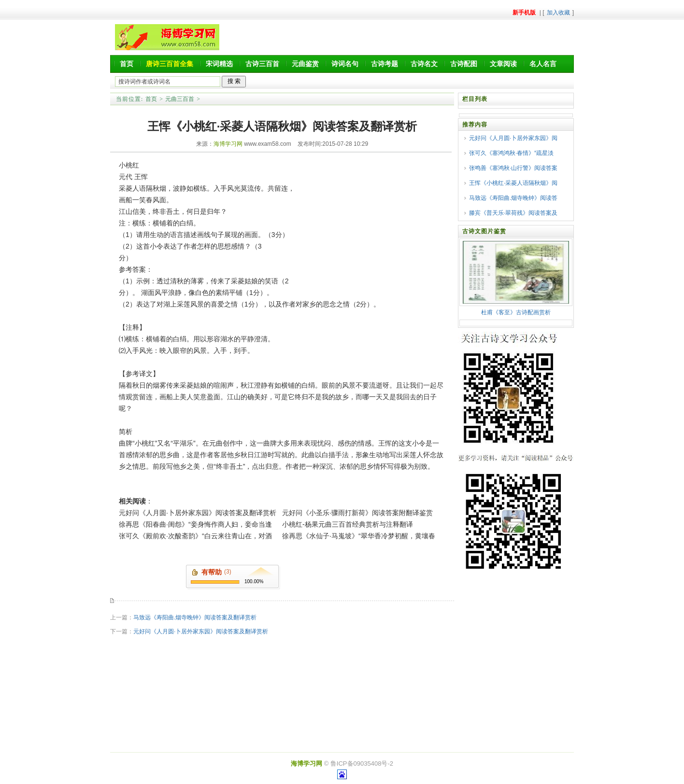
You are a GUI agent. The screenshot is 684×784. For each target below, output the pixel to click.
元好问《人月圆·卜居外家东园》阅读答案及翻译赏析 (198, 513)
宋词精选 (219, 64)
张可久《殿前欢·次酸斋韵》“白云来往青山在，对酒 (195, 536)
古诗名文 (424, 64)
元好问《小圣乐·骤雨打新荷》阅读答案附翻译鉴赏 (357, 513)
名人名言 (543, 64)
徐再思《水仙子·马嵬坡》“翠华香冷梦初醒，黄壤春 (359, 536)
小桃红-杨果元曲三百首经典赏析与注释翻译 (348, 524)
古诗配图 (464, 64)
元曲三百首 (180, 99)
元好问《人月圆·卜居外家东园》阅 (513, 138)
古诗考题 (385, 64)
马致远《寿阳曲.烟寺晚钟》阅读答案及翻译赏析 (195, 617)
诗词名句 (345, 64)
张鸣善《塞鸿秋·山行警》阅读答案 (513, 168)
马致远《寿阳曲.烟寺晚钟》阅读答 (513, 198)
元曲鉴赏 (305, 64)
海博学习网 (228, 144)
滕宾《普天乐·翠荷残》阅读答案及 (513, 213)
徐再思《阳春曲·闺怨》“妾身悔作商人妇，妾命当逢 (195, 524)
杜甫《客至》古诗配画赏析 (516, 312)
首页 (127, 64)
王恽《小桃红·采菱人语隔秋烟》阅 (513, 183)
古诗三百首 (262, 64)
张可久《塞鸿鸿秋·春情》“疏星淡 (511, 153)
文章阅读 (503, 64)
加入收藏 (558, 13)
